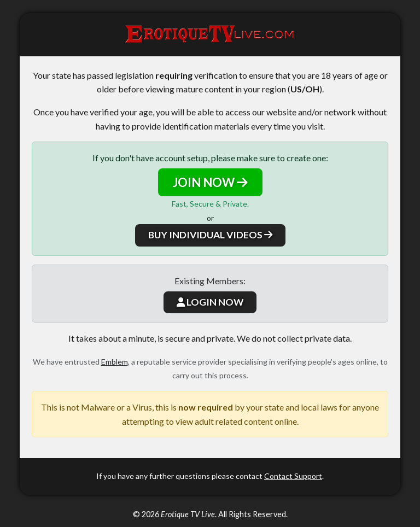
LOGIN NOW (210, 302)
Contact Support (293, 476)
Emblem (115, 362)
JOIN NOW (210, 182)
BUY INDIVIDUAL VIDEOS (210, 235)
